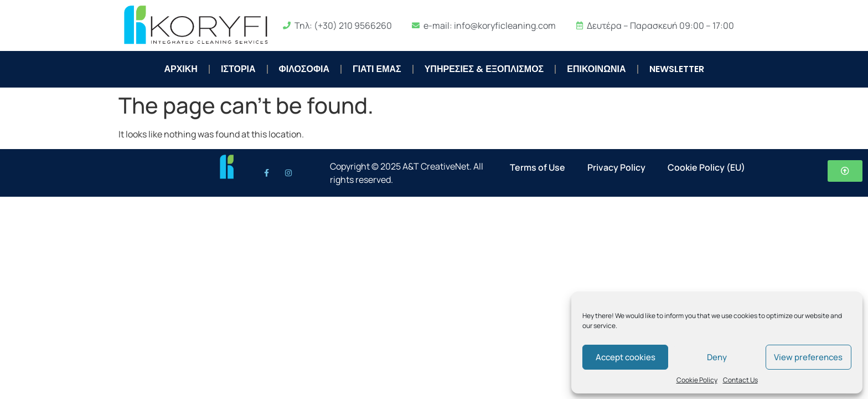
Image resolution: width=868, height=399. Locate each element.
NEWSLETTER (677, 69)
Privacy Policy (616, 167)
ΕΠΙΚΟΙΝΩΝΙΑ (596, 69)
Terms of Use (538, 167)
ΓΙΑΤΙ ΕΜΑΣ (377, 69)
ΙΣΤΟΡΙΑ (238, 69)
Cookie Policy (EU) (706, 167)
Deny (717, 357)
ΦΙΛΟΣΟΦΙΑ (304, 69)
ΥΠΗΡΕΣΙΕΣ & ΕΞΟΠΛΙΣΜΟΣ (484, 69)
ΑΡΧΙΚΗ (180, 69)
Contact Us (740, 380)
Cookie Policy (697, 380)
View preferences (808, 357)
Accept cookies (626, 357)
